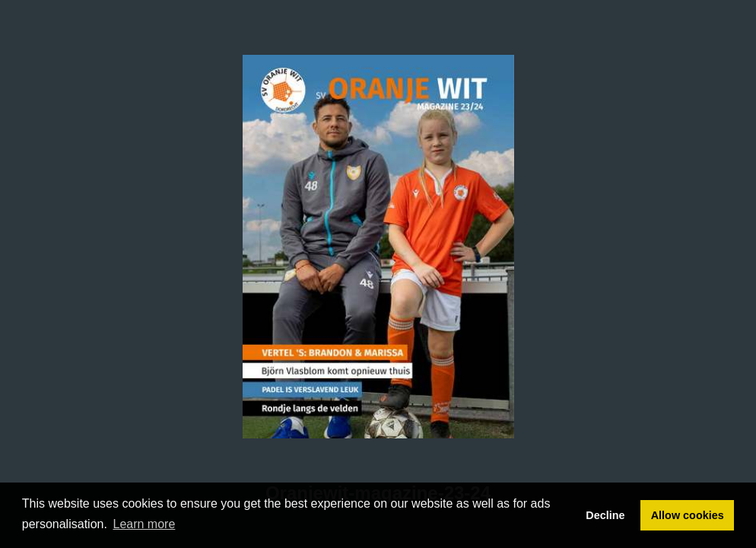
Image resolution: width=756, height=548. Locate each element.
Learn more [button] (145, 524)
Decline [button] (605, 515)
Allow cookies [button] (688, 515)
